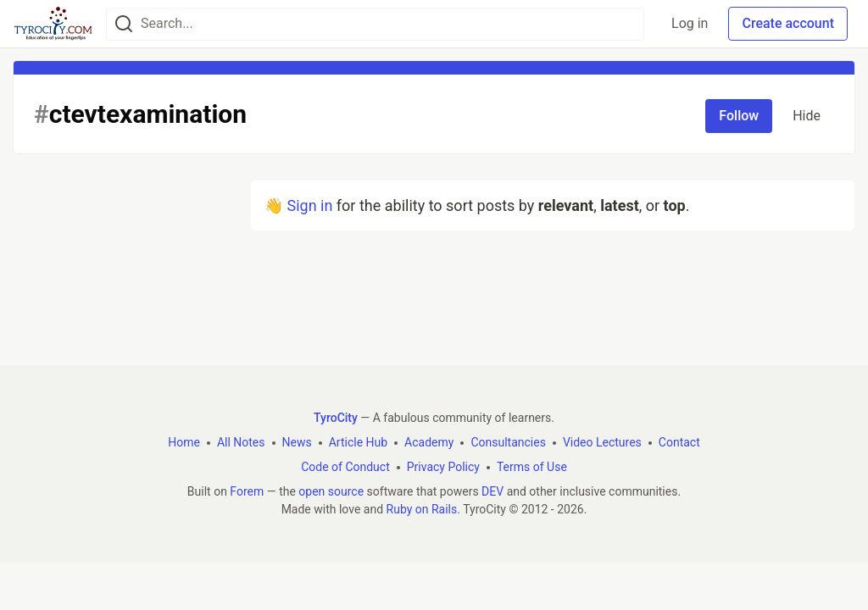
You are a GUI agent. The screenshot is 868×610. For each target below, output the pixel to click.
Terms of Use (532, 467)
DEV (492, 491)
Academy (429, 442)
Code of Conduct (345, 467)
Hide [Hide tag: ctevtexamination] (807, 116)
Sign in (309, 205)
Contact (679, 442)
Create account (788, 23)
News (297, 442)
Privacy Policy (443, 467)
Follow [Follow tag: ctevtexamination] (739, 116)
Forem (247, 491)
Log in (690, 23)
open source (331, 491)
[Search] (124, 24)
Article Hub (358, 442)
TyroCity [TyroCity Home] (336, 418)
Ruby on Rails (422, 509)
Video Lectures (602, 442)
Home (184, 442)
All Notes (241, 442)
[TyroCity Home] (53, 24)
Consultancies (508, 442)
